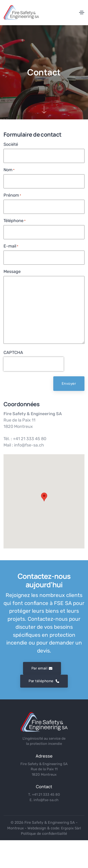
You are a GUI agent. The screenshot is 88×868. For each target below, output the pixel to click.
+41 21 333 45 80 (46, 795)
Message (12, 272)
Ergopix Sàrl (71, 828)
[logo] (44, 722)
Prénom (12, 195)
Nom (9, 170)
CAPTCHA (13, 353)
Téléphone (15, 221)
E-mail (11, 246)
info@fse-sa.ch (46, 800)
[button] (44, 497)
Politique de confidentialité (44, 834)
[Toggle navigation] (82, 12)
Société (11, 144)
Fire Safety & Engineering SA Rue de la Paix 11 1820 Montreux (44, 769)
